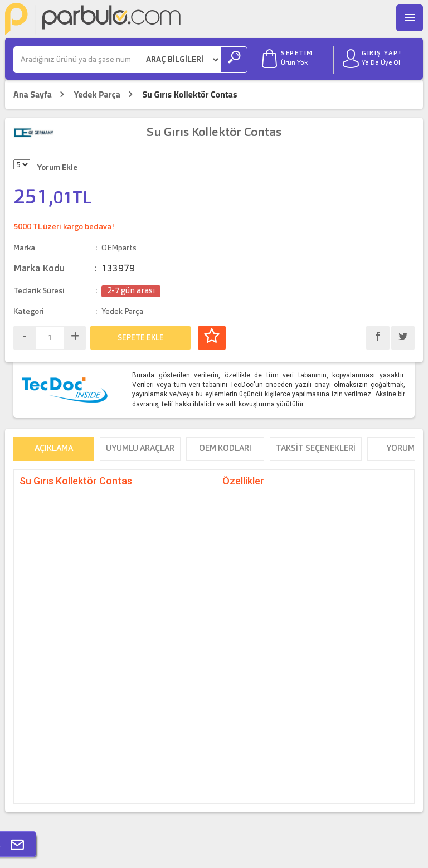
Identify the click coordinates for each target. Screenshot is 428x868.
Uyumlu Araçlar (140, 449)
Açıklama (54, 449)
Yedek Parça (97, 94)
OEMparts (119, 248)
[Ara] (75, 60)
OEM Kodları (225, 449)
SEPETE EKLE (141, 338)
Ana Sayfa (33, 94)
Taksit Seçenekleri (316, 449)
